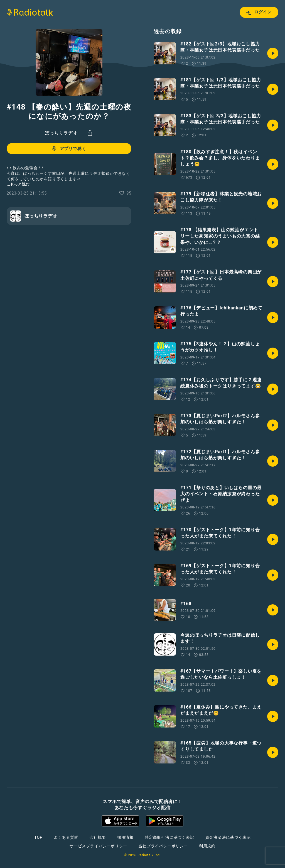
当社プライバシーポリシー (163, 846)
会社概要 (98, 837)
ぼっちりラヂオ (61, 133)
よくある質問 (66, 837)
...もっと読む (18, 184)
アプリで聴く (69, 149)
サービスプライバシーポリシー (98, 846)
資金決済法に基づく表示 (228, 837)
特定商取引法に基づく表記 (169, 837)
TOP (39, 837)
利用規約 (207, 846)
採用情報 (125, 837)
